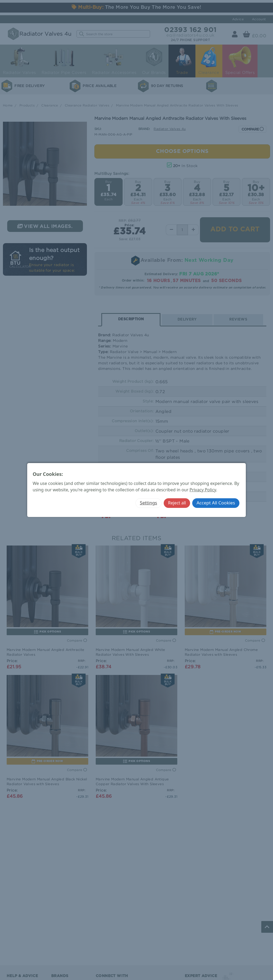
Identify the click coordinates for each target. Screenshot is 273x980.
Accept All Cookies (216, 503)
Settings (149, 503)
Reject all (177, 503)
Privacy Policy (203, 490)
